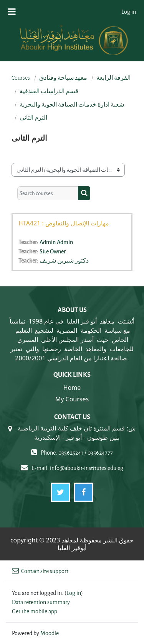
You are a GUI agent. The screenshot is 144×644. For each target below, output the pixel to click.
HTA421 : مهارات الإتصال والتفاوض (64, 223)
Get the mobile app (35, 611)
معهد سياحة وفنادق (63, 78)
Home (72, 388)
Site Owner (53, 251)
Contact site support (40, 571)
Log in (129, 12)
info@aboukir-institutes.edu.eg (87, 468)
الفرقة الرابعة (113, 78)
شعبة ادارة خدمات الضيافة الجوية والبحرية (72, 105)
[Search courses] (48, 193)
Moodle (50, 633)
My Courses (72, 399)
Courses (21, 78)
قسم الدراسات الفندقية (49, 91)
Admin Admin (56, 242)
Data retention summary (41, 602)
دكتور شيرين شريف (64, 260)
